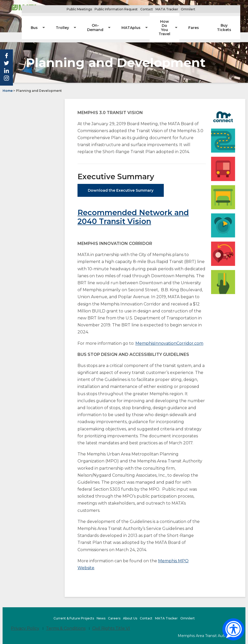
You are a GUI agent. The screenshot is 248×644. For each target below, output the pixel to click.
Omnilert (204, 9)
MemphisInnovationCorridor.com (169, 333)
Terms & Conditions (66, 618)
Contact (162, 9)
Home (8, 81)
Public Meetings (95, 9)
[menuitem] (61, 21)
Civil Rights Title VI (111, 618)
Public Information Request (131, 9)
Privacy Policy (25, 618)
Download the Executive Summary (121, 180)
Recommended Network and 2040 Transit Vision (133, 207)
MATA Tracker (182, 9)
